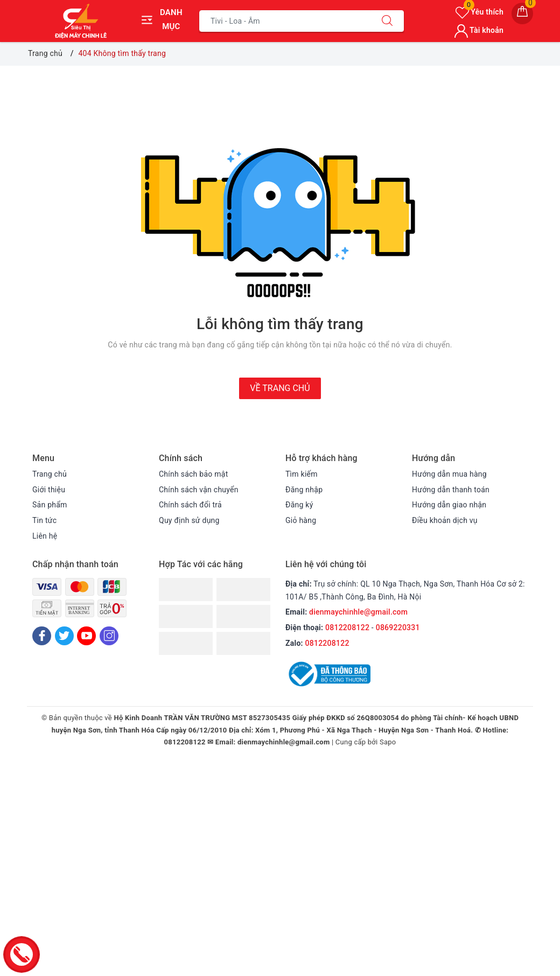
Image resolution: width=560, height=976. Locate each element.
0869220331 (398, 628)
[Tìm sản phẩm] (285, 21)
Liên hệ (45, 536)
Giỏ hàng (301, 520)
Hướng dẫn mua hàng (449, 474)
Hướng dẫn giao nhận (449, 505)
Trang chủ (50, 474)
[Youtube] (86, 636)
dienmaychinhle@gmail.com (358, 612)
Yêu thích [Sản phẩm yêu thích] (479, 12)
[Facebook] (42, 636)
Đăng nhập (304, 490)
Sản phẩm (50, 505)
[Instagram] (109, 636)
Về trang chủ (280, 388)
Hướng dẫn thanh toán (451, 490)
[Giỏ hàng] (522, 13)
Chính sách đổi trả (190, 505)
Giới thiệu (49, 490)
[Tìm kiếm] (387, 21)
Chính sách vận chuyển (199, 490)
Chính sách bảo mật (193, 474)
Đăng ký (299, 505)
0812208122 (347, 628)
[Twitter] (64, 636)
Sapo (388, 742)
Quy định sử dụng (189, 520)
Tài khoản (479, 30)
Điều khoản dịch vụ (445, 520)
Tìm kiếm (302, 474)
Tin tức (44, 520)
